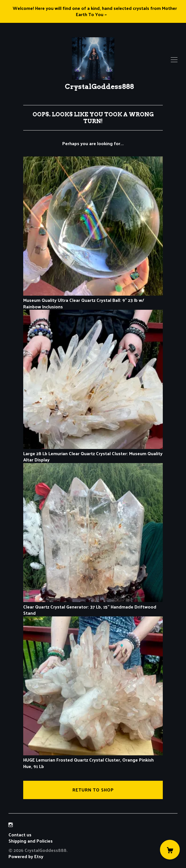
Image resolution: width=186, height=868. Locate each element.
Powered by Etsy (26, 856)
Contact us (20, 835)
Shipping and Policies (31, 841)
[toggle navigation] (174, 60)
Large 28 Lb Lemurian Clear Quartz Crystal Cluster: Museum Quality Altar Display (93, 453)
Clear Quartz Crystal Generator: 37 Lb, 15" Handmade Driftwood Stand (93, 607)
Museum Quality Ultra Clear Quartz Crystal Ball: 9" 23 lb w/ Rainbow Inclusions (93, 300)
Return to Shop (93, 790)
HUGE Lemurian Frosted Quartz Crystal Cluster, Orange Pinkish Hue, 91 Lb (93, 760)
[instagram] (11, 825)
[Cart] (170, 850)
